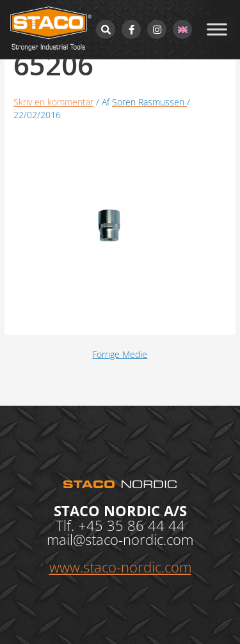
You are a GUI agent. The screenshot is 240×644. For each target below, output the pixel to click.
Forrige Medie (120, 355)
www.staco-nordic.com (120, 567)
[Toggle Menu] (217, 29)
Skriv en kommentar (53, 102)
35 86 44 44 (146, 525)
